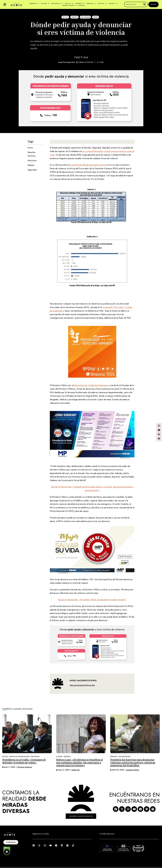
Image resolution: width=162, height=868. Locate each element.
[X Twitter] (159, 439)
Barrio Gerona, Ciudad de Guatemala (91, 385)
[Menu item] (34, 4)
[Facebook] (159, 426)
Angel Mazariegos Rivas (67, 62)
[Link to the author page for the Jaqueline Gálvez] (133, 770)
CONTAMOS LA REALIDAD (24, 802)
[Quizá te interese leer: (69, 600)
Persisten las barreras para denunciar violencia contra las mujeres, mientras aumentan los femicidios (133, 763)
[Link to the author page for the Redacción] (76, 770)
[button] (5, 4)
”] (99, 490)
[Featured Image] (27, 734)
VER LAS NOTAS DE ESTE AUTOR (82, 685)
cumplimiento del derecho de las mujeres (88, 165)
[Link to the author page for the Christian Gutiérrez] (25, 767)
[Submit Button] (145, 4)
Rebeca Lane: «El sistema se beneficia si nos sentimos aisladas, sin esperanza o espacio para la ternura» (80, 763)
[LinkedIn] (159, 434)
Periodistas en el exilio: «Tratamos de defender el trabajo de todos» (24, 761)
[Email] (159, 430)
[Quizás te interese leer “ (62, 487)
